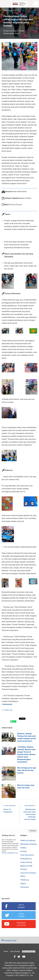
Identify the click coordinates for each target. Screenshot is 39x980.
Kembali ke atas (7, 710)
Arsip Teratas (15, 951)
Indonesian (7, 704)
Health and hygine (11, 31)
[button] (36, 4)
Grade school (25, 862)
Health (22, 31)
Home (6, 951)
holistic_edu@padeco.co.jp (10, 853)
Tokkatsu (24, 880)
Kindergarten (9, 33)
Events (23, 851)
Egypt (18, 33)
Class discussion (27, 855)
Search (33, 831)
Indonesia (24, 887)
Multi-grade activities (28, 844)
